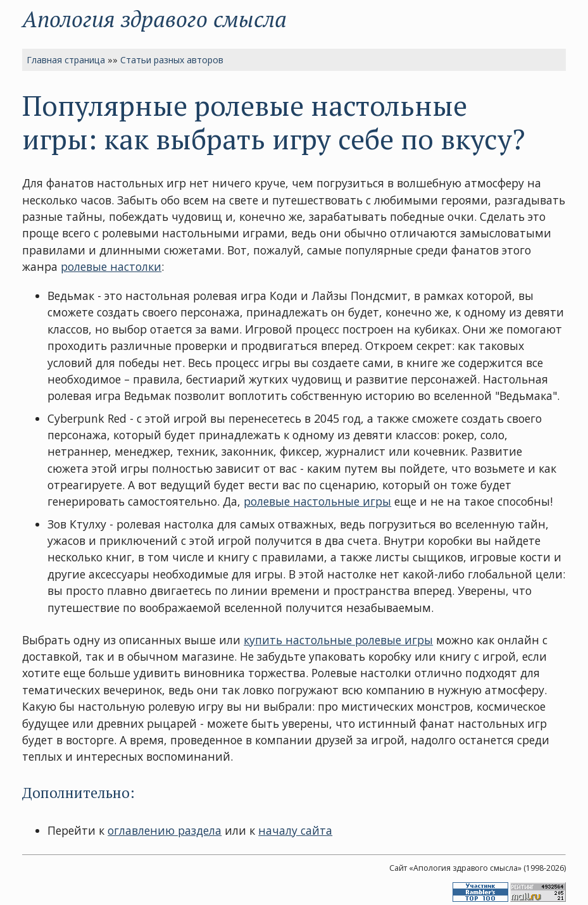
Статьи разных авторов (172, 60)
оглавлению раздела (165, 830)
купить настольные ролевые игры (338, 640)
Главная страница (66, 60)
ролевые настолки (111, 266)
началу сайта (295, 830)
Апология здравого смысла (154, 19)
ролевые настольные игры (317, 501)
